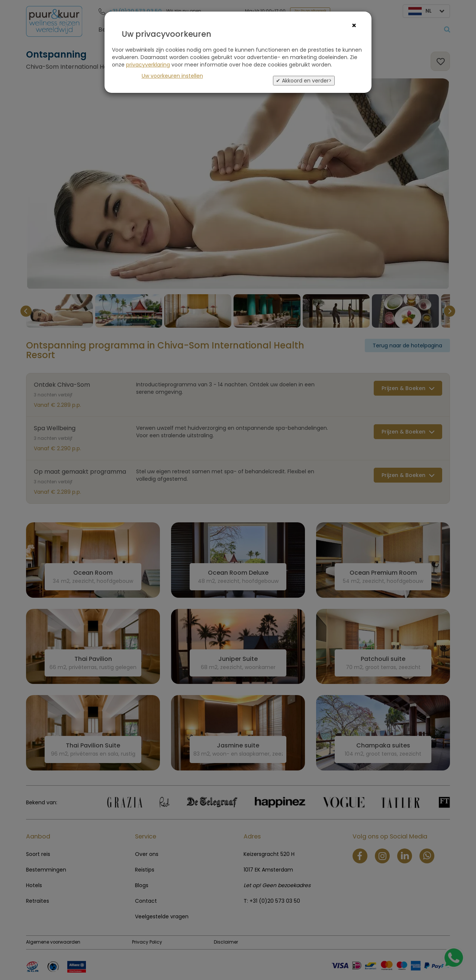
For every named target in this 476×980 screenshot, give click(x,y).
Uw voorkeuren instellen (172, 76)
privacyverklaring (148, 65)
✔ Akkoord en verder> (304, 81)
